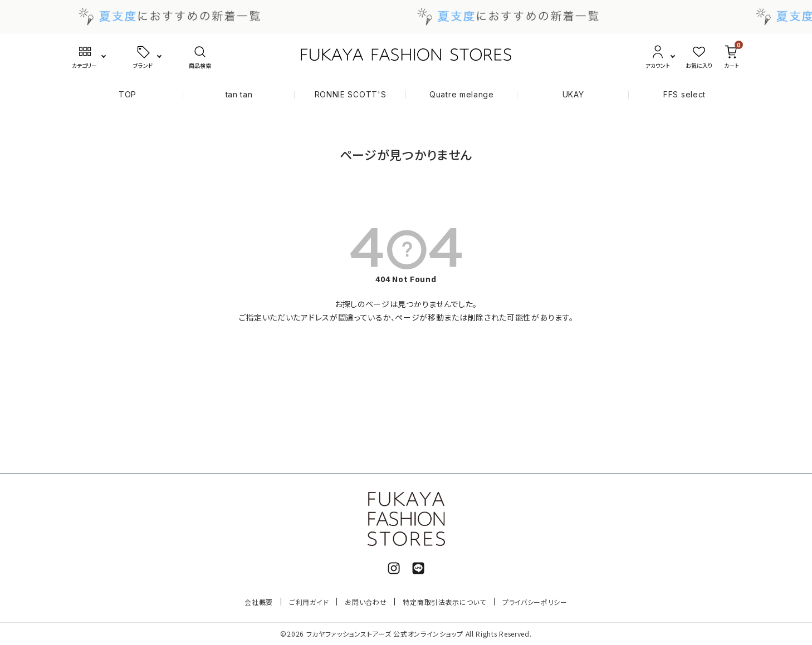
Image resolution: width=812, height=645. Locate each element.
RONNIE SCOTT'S (351, 94)
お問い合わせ (366, 602)
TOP (128, 94)
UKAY (573, 94)
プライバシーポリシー (535, 602)
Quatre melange (462, 94)
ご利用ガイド (309, 602)
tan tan (239, 94)
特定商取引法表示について (444, 602)
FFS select (684, 94)
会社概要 (259, 602)
